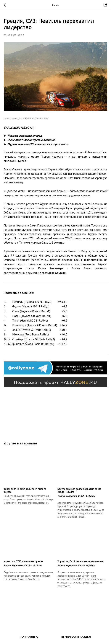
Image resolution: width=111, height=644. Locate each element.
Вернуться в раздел (76, 637)
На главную (29, 637)
